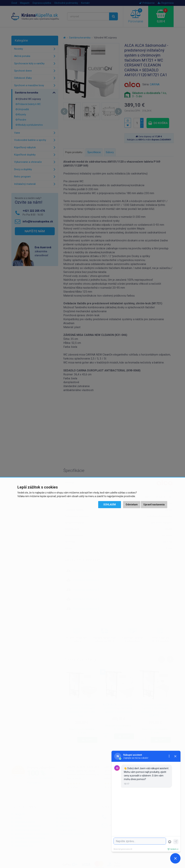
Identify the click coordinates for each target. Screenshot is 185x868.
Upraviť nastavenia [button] (154, 505)
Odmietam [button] (132, 505)
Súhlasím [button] (110, 505)
